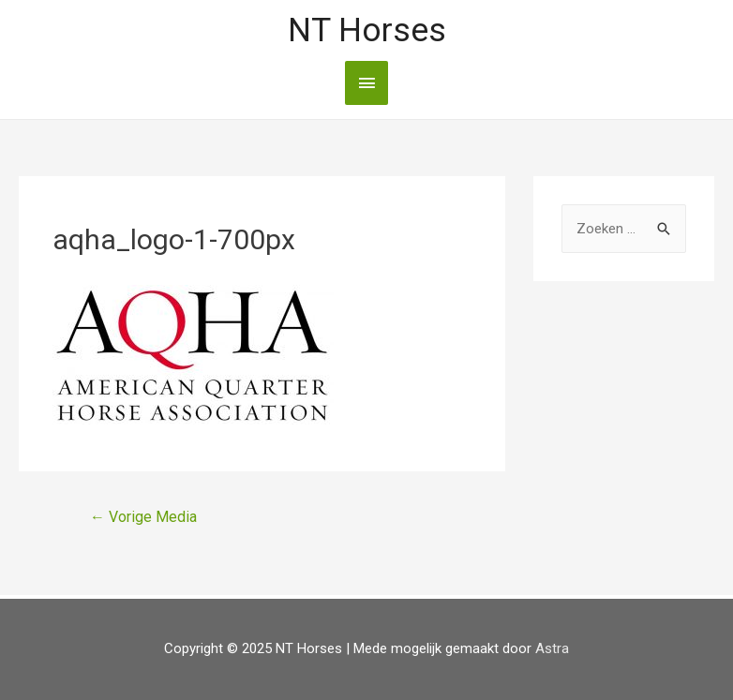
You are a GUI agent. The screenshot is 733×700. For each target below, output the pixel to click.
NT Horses (367, 30)
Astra (552, 648)
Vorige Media (143, 517)
